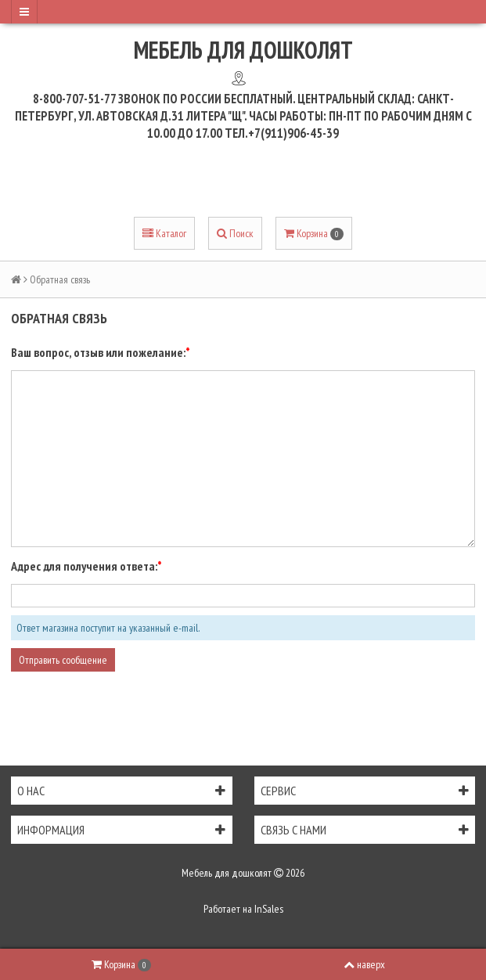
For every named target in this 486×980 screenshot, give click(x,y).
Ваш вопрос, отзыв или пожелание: (98, 352)
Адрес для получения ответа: (84, 566)
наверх (364, 964)
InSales (269, 909)
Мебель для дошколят (243, 50)
